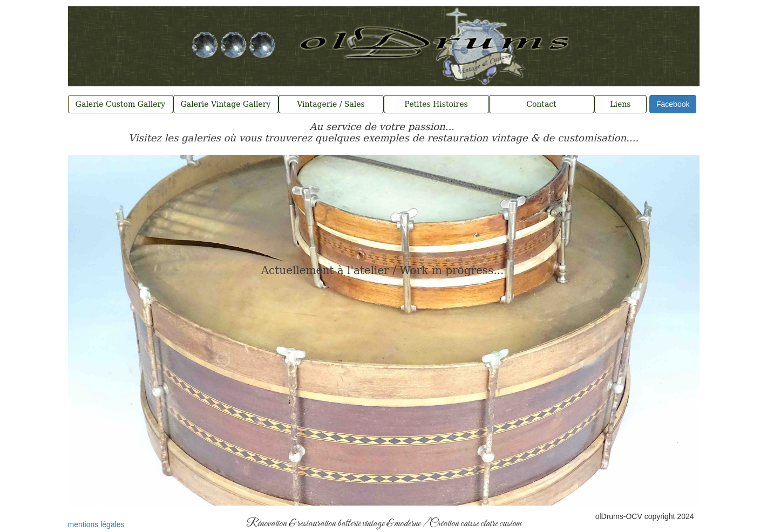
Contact (541, 104)
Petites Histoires (436, 104)
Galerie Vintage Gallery (226, 104)
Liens (620, 104)
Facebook (673, 104)
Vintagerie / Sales (331, 104)
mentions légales (96, 524)
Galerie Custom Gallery (120, 104)
